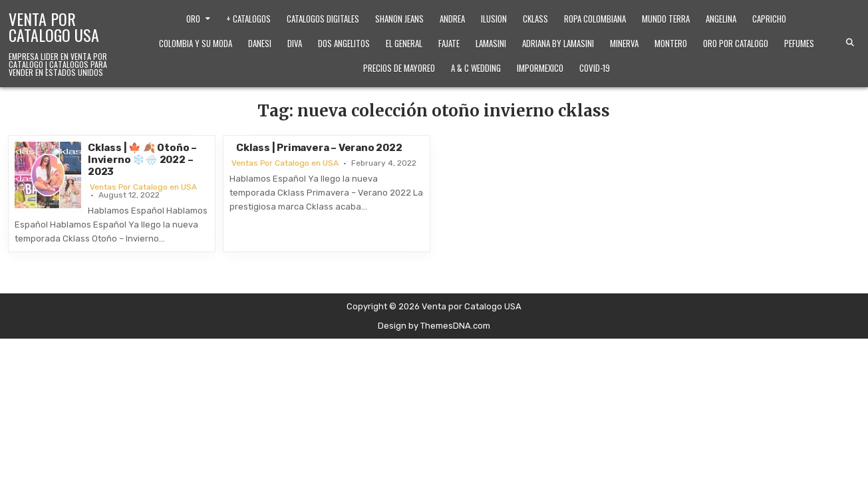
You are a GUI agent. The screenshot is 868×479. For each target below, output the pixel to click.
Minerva (624, 43)
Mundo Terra (666, 19)
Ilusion (494, 19)
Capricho (769, 19)
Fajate (449, 43)
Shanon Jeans (399, 19)
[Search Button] (850, 43)
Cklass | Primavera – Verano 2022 (319, 148)
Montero (671, 43)
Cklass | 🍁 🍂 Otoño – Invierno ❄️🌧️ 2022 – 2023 (142, 160)
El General (404, 43)
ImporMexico (540, 68)
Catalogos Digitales (323, 19)
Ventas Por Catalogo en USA (143, 187)
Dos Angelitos (344, 43)
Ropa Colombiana (595, 19)
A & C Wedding (476, 68)
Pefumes (799, 43)
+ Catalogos (248, 19)
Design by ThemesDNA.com (434, 326)
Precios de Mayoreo (399, 68)
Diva (295, 43)
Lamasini (491, 43)
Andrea (452, 19)
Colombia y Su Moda (196, 43)
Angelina (721, 19)
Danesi (260, 43)
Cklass (535, 19)
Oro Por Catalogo (736, 43)
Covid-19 (595, 68)
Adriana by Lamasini (558, 43)
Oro (193, 19)
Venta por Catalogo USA (54, 27)
